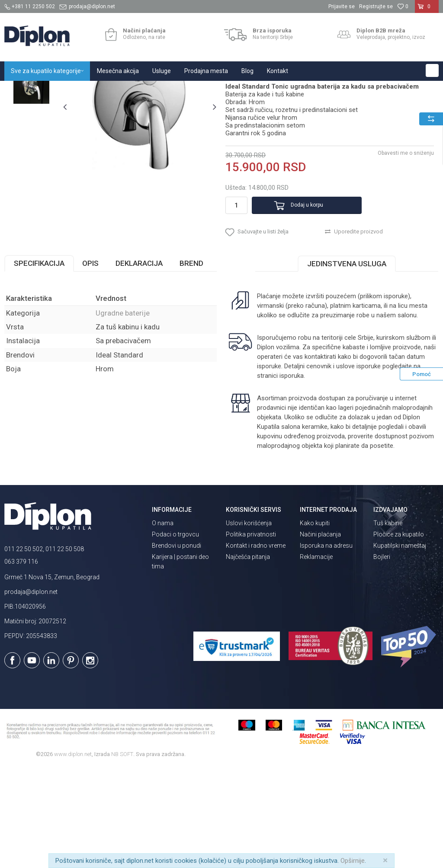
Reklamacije (316, 657)
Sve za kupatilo (68, 90)
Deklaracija (139, 363)
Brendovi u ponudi (177, 646)
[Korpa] (427, 10)
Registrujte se (376, 6)
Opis (90, 363)
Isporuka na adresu (326, 646)
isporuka (291, 475)
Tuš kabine (388, 623)
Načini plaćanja (320, 635)
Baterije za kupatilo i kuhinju (128, 90)
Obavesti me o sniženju (404, 243)
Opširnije (353, 861)
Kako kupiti (315, 623)
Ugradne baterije (190, 90)
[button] (432, 70)
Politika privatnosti (251, 635)
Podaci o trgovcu (175, 635)
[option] (31, 139)
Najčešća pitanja (248, 657)
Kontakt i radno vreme (256, 646)
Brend (191, 363)
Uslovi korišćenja (249, 623)
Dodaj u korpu (294, 296)
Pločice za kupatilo (399, 635)
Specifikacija (39, 363)
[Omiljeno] (403, 6)
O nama (163, 623)
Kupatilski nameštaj (400, 646)
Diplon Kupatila (23, 90)
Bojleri (382, 657)
